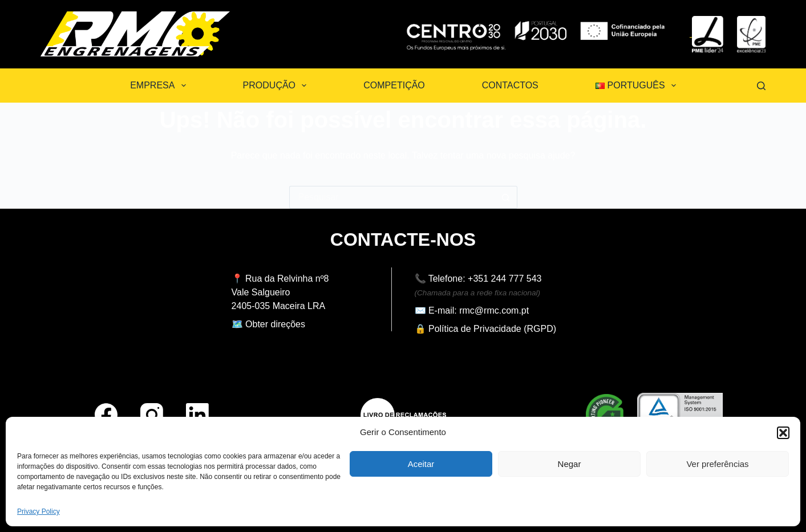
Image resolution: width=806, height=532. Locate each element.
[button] (783, 433)
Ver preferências (717, 464)
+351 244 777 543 (505, 279)
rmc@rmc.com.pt (494, 310)
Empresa (160, 86)
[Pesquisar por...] (392, 197)
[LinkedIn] (197, 415)
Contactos (510, 85)
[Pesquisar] (761, 86)
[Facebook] (106, 415)
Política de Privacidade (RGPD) (492, 329)
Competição (394, 85)
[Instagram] (152, 415)
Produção (277, 86)
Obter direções (275, 324)
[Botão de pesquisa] (506, 197)
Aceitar (421, 464)
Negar (570, 464)
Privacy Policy (39, 511)
